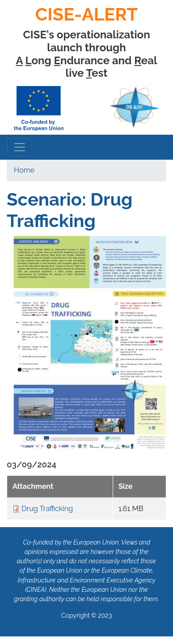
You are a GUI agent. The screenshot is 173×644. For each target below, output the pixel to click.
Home (24, 170)
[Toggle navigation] (20, 147)
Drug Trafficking (47, 509)
